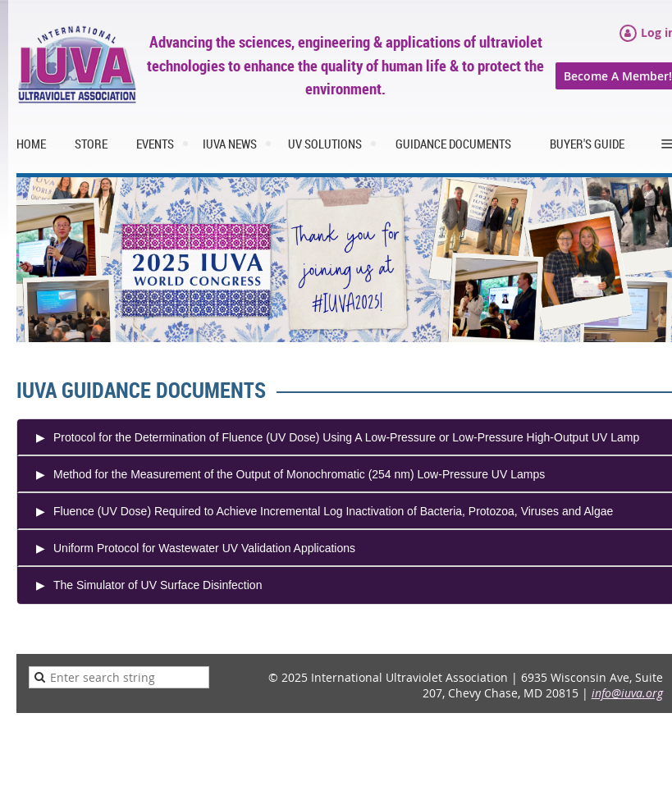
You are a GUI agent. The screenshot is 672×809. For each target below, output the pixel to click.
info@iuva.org (627, 693)
